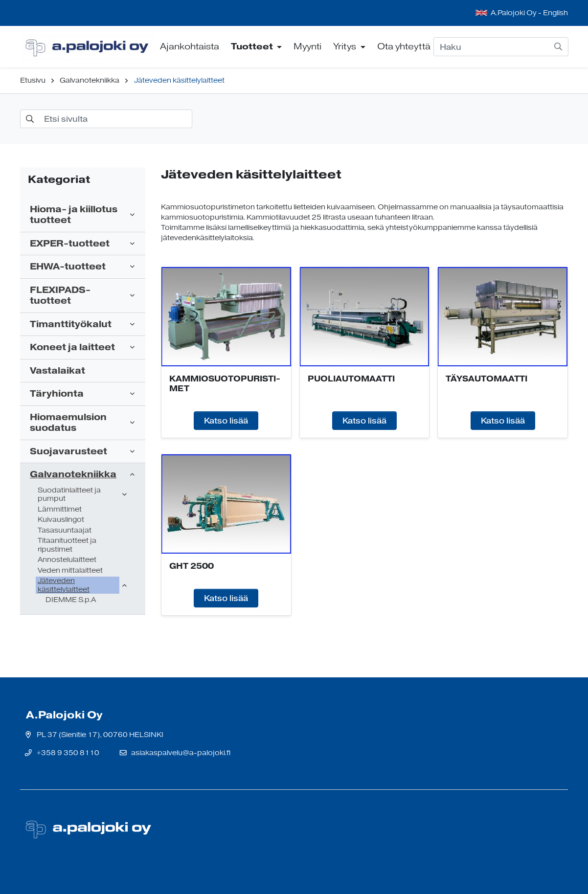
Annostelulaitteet (67, 560)
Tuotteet (253, 46)
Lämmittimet (60, 509)
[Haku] (501, 46)
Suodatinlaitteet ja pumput (69, 495)
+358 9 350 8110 (68, 753)
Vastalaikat (57, 371)
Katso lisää (226, 421)
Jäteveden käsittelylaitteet (179, 80)
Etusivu (33, 80)
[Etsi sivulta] (106, 119)
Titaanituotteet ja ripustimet (67, 545)
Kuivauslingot (61, 520)
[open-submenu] (132, 215)
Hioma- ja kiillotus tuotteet (74, 215)
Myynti (307, 46)
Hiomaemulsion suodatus (68, 423)
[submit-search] (558, 46)
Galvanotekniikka (90, 80)
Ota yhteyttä (404, 46)
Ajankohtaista (190, 46)
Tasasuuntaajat (65, 530)
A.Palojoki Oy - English (529, 13)
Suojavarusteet (68, 452)
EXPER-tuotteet (70, 244)
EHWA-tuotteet (68, 267)
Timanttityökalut (71, 324)
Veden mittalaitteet (70, 570)
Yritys (346, 46)
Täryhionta (57, 394)
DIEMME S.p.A (71, 600)
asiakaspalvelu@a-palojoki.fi (181, 753)
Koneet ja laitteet (72, 347)
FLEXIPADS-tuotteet (60, 296)
